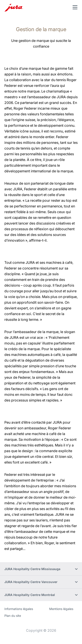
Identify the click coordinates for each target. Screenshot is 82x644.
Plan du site (13, 616)
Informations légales (19, 609)
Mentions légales (61, 609)
